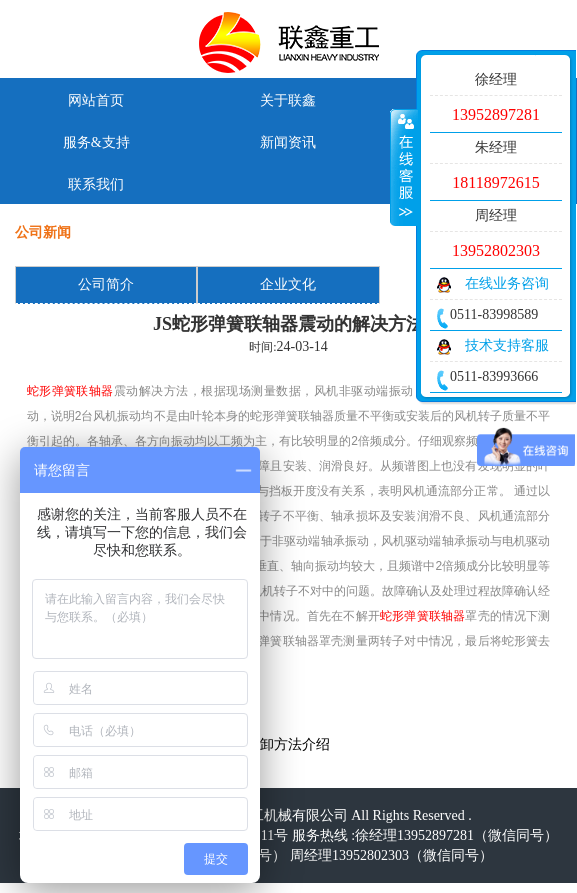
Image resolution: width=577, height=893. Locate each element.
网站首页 (96, 100)
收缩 (404, 167)
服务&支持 (96, 142)
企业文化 (288, 284)
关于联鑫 (288, 100)
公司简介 (106, 284)
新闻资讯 (288, 142)
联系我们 (96, 184)
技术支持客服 (507, 345)
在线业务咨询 (507, 283)
